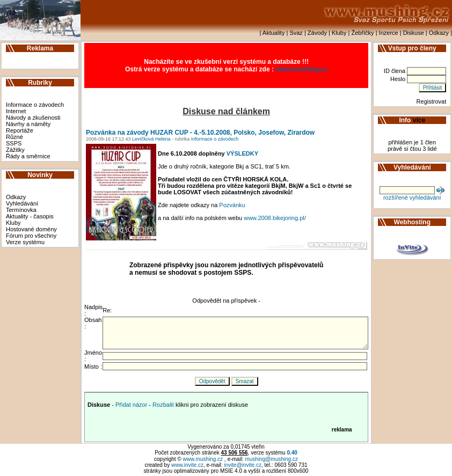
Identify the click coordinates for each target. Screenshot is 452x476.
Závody (317, 33)
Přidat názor (131, 405)
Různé (14, 137)
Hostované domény (31, 229)
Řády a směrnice (28, 156)
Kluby (339, 33)
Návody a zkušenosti (33, 118)
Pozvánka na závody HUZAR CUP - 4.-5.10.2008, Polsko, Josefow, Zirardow (200, 133)
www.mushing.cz (301, 69)
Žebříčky (362, 33)
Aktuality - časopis (30, 216)
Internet (16, 111)
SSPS (14, 143)
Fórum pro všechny (31, 236)
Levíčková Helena (151, 139)
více (419, 120)
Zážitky (15, 150)
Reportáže (20, 130)
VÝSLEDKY (242, 153)
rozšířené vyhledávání (412, 197)
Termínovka (21, 210)
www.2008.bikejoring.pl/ (275, 218)
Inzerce (389, 33)
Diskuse (414, 33)
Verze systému (25, 242)
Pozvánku (232, 205)
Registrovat (432, 101)
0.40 (292, 453)
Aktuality (274, 33)
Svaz (296, 33)
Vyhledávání (22, 203)
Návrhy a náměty (28, 124)
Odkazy (439, 33)
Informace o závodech (35, 105)
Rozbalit (163, 405)
